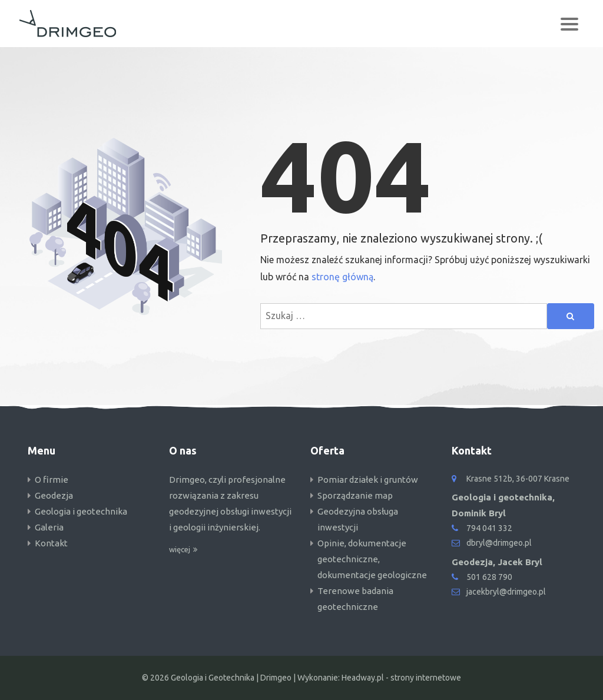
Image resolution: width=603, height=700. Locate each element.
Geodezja (54, 495)
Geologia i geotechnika (81, 511)
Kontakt (51, 543)
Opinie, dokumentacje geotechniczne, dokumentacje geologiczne (372, 559)
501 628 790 (489, 577)
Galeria (49, 527)
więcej (180, 549)
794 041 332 (489, 528)
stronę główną (342, 277)
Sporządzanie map (355, 495)
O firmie (52, 480)
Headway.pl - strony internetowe (401, 678)
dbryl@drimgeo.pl (499, 543)
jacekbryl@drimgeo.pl (506, 592)
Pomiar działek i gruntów (368, 480)
